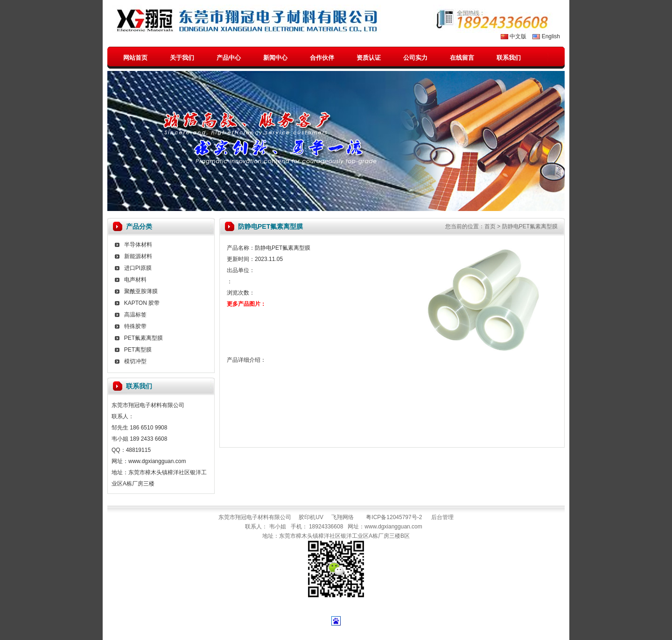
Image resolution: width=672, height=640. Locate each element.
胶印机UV (311, 517)
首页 (490, 226)
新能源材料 (138, 256)
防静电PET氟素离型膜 (530, 226)
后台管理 (442, 517)
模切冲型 (135, 361)
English (551, 36)
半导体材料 (138, 245)
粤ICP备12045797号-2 (394, 517)
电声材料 (135, 280)
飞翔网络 (343, 517)
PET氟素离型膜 (143, 338)
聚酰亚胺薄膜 (141, 291)
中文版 (518, 36)
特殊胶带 (135, 326)
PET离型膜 (138, 350)
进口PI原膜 (138, 268)
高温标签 (135, 315)
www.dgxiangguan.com (393, 527)
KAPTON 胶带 (142, 303)
